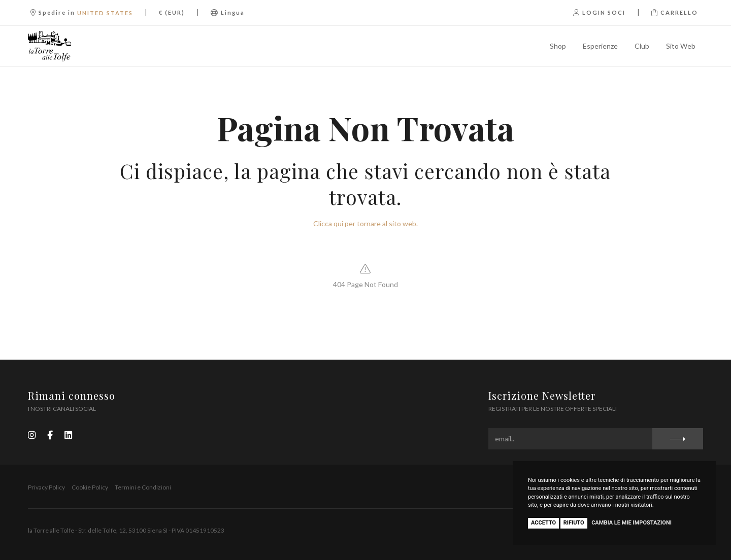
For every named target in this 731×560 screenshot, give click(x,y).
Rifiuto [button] (574, 523)
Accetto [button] (543, 523)
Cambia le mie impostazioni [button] (632, 523)
